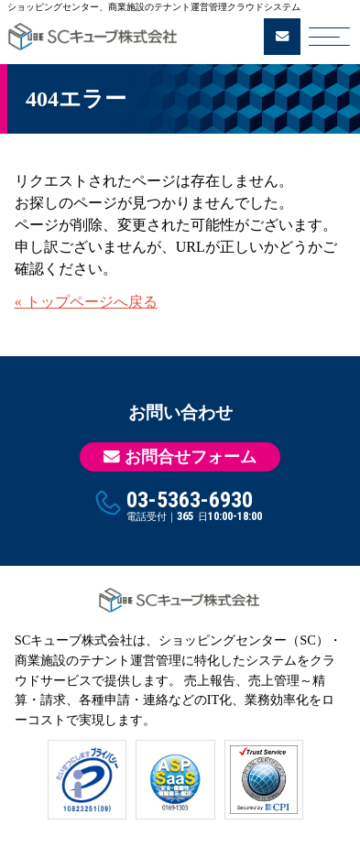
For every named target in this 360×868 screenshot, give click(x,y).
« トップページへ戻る (86, 302)
